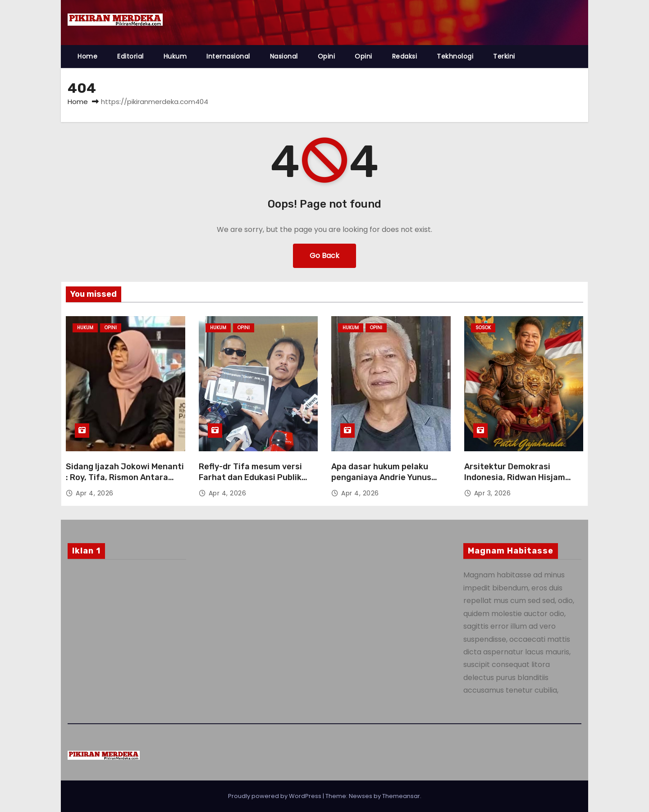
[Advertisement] (127, 639)
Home (87, 56)
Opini (327, 56)
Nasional (284, 56)
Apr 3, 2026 (493, 493)
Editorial (130, 56)
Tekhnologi (455, 56)
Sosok (483, 328)
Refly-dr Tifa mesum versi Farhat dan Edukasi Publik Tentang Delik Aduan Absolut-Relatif (258, 483)
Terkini (504, 56)
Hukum (175, 56)
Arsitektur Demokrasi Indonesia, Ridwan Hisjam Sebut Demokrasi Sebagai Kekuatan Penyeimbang (516, 483)
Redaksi (405, 56)
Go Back (324, 256)
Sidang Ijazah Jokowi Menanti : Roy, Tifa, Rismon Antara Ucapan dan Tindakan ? (125, 477)
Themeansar (401, 796)
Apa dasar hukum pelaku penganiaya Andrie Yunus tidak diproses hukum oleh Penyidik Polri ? (384, 483)
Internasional (228, 56)
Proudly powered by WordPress (275, 796)
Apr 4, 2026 (95, 493)
